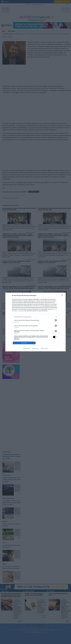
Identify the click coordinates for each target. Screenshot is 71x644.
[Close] (63, 296)
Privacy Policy (44, 348)
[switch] (55, 320)
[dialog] (35, 322)
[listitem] (35, 317)
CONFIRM (24, 343)
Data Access (35, 348)
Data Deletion (27, 348)
